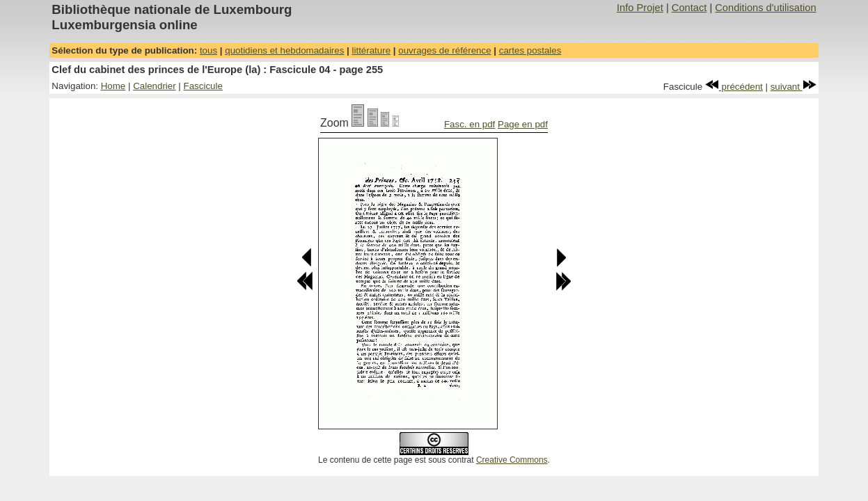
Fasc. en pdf (469, 124)
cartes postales (530, 50)
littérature (372, 50)
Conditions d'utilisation (765, 8)
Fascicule (203, 86)
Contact (689, 8)
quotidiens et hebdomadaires (284, 50)
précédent (734, 87)
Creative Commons (512, 460)
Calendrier (155, 86)
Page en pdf (523, 124)
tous (208, 50)
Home (113, 86)
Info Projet (640, 8)
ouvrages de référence (444, 50)
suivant (794, 87)
